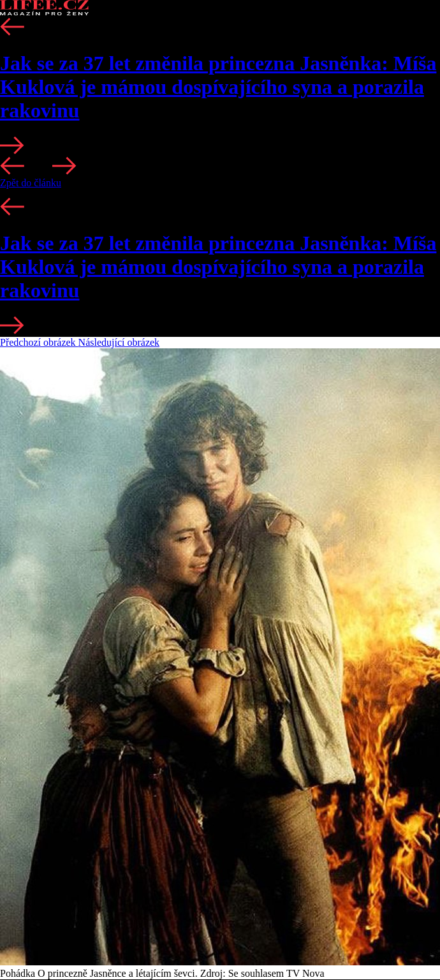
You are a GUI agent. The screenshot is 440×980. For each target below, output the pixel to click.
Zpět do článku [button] (31, 183)
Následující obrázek (119, 342)
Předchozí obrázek (39, 342)
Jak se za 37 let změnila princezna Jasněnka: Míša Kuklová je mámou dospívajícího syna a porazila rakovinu (218, 87)
